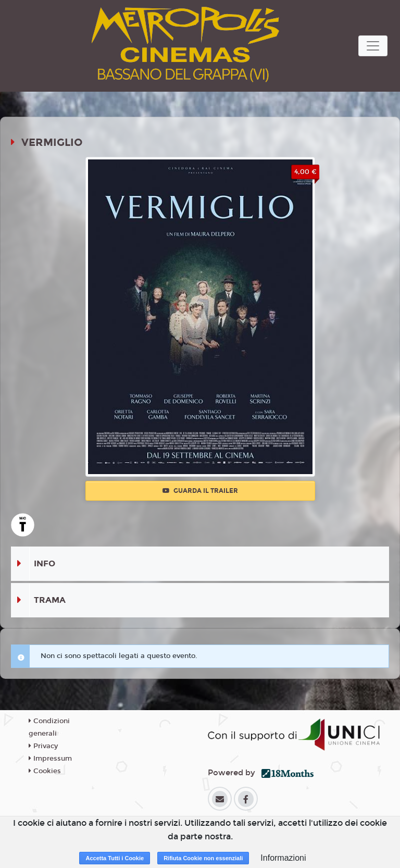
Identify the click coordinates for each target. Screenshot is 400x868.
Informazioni (283, 858)
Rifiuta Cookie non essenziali (203, 858)
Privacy (43, 746)
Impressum (50, 759)
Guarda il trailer (200, 491)
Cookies (45, 771)
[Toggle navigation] (373, 46)
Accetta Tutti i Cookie (115, 858)
